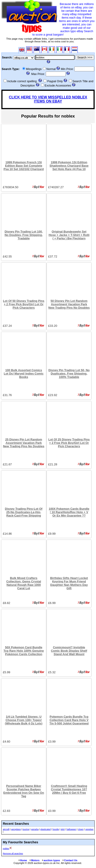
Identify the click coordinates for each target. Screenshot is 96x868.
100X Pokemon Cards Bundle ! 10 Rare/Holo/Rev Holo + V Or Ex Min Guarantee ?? (69, 512)
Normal (51, 69)
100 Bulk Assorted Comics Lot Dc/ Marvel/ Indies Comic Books (24, 374)
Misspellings (34, 69)
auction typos (51, 860)
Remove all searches (13, 853)
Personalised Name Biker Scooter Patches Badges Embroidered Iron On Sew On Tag (24, 791)
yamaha (35, 829)
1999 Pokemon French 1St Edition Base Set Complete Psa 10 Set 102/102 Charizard (24, 166)
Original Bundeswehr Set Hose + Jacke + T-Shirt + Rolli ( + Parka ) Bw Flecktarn (69, 235)
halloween (71, 829)
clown (81, 829)
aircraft (6, 829)
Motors (34, 860)
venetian (89, 829)
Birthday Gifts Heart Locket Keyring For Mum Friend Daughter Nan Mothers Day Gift (69, 583)
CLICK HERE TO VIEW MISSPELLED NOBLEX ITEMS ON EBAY (48, 99)
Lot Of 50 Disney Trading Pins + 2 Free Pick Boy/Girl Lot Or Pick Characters (24, 304)
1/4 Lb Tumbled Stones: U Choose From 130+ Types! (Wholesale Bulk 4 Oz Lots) (24, 720)
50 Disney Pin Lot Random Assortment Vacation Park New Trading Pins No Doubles (69, 304)
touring (26, 829)
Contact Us (70, 860)
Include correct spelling (22, 81)
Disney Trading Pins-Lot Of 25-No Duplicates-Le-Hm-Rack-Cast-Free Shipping (24, 512)
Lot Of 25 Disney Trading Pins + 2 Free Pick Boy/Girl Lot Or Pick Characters (69, 443)
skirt (63, 829)
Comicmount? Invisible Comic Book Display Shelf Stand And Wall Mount (69, 651)
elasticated (46, 829)
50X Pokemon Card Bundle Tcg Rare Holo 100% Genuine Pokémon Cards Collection (24, 651)
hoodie (56, 829)
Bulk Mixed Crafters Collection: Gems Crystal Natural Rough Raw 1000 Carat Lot (24, 583)
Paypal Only (55, 81)
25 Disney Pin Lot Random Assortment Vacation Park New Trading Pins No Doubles (24, 443)
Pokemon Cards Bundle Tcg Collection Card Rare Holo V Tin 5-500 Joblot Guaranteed (69, 720)
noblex (6, 848)
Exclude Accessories (58, 85)
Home (23, 860)
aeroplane (16, 829)
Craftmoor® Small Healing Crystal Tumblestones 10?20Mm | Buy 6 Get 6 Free (69, 789)
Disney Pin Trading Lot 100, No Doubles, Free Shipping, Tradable (24, 235)
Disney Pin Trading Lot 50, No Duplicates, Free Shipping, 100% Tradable (69, 374)
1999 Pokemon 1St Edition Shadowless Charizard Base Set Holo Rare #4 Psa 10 (69, 166)
